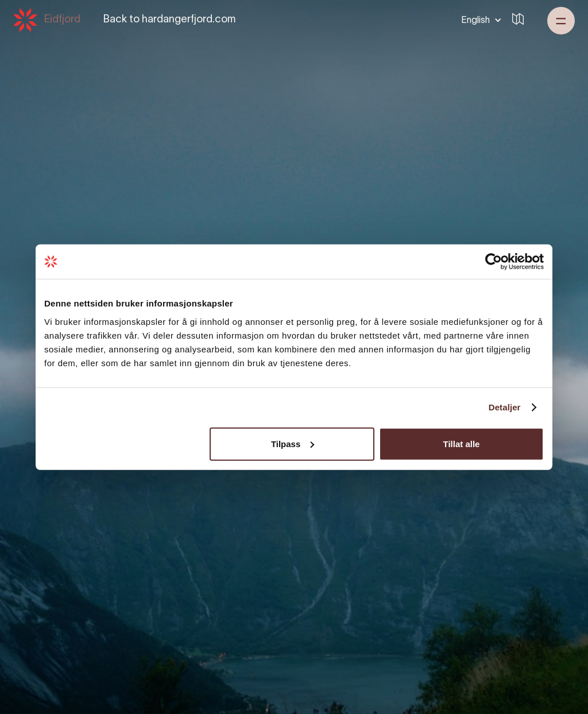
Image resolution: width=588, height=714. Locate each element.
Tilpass (293, 443)
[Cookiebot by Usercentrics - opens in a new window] (494, 262)
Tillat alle (461, 443)
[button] (479, 20)
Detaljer (505, 407)
